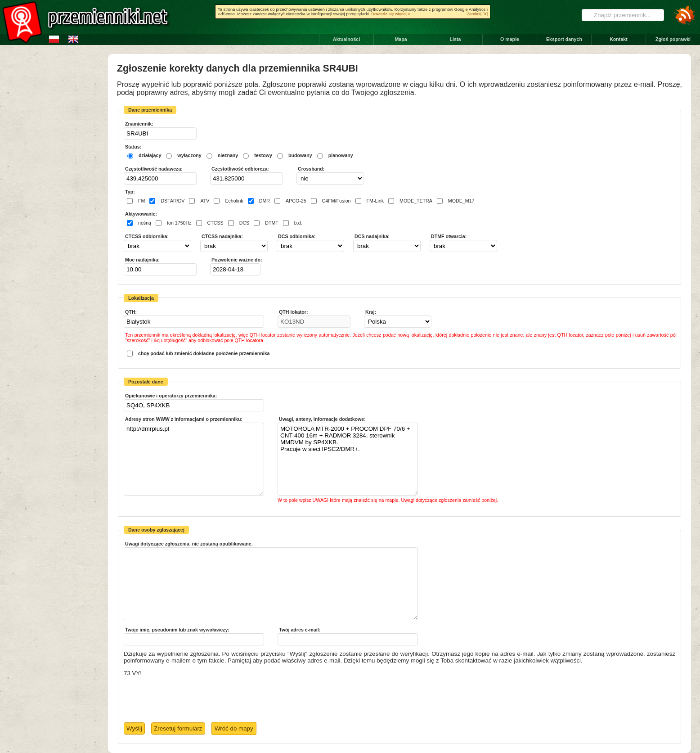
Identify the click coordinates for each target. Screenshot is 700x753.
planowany (341, 155)
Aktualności (346, 39)
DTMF (272, 223)
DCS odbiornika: (297, 236)
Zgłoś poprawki (673, 39)
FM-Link (375, 201)
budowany (300, 155)
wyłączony (189, 155)
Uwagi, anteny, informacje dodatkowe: (322, 419)
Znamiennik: (139, 124)
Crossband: (311, 169)
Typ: (130, 192)
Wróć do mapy (234, 728)
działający (150, 155)
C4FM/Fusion (337, 201)
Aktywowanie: (141, 214)
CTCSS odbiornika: (147, 236)
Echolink (234, 201)
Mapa (401, 39)
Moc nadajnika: (142, 260)
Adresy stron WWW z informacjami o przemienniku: (184, 419)
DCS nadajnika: (372, 236)
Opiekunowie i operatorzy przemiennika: (171, 396)
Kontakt (619, 39)
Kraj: (371, 312)
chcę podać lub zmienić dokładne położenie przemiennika (204, 353)
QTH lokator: (294, 312)
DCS (245, 223)
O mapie (510, 39)
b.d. (298, 223)
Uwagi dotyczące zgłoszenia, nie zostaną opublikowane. (189, 544)
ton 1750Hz (179, 223)
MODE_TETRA (416, 201)
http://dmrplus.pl (194, 459)
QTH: (131, 312)
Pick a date (255, 269)
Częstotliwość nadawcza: (154, 169)
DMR (265, 201)
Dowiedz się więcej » (391, 14)
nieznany (228, 155)
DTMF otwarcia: (449, 236)
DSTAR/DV (173, 201)
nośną (145, 223)
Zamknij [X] (477, 14)
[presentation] (192, 700)
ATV (205, 201)
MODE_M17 (461, 201)
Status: (133, 147)
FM (141, 201)
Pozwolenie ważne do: (237, 260)
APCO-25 (296, 201)
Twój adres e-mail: (300, 630)
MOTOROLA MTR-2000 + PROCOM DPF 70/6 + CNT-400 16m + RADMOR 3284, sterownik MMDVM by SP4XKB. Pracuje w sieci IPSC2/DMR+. (348, 459)
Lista (455, 39)
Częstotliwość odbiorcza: (240, 169)
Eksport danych (564, 39)
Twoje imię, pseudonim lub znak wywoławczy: (177, 630)
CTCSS (215, 223)
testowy (263, 155)
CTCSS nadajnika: (222, 236)
